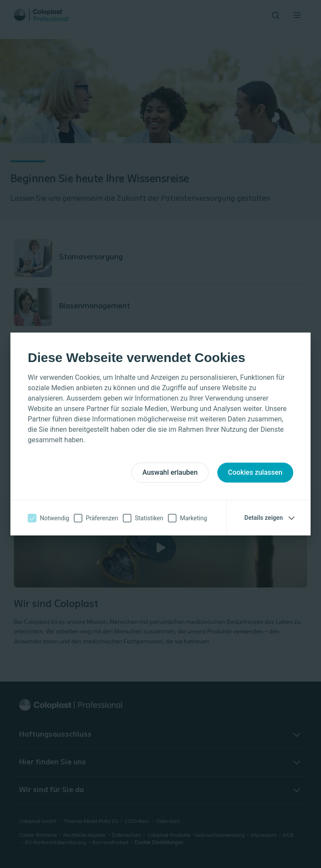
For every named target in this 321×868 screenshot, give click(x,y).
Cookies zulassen (255, 472)
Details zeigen (264, 518)
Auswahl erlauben (170, 472)
